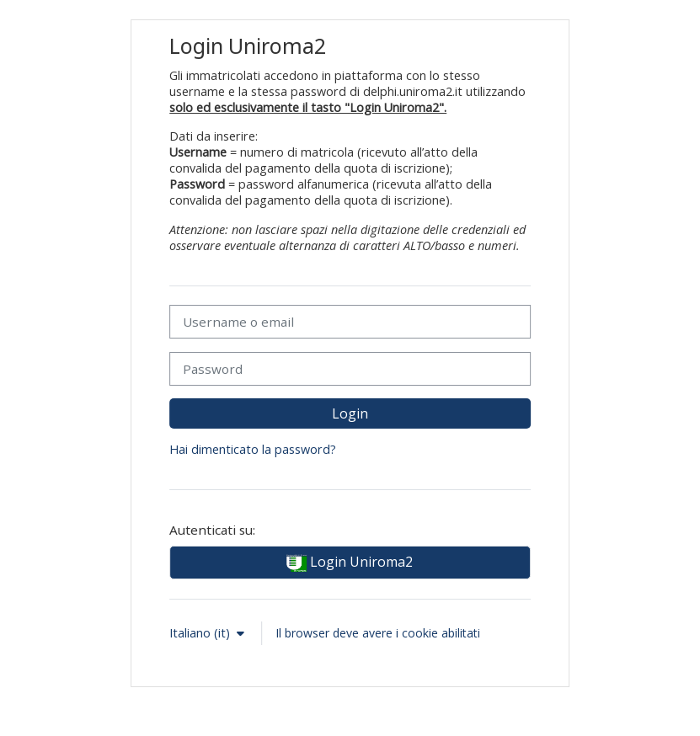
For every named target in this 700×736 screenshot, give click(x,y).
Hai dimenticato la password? (253, 449)
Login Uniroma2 (350, 563)
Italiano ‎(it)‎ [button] (201, 633)
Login (350, 413)
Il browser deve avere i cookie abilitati (378, 633)
